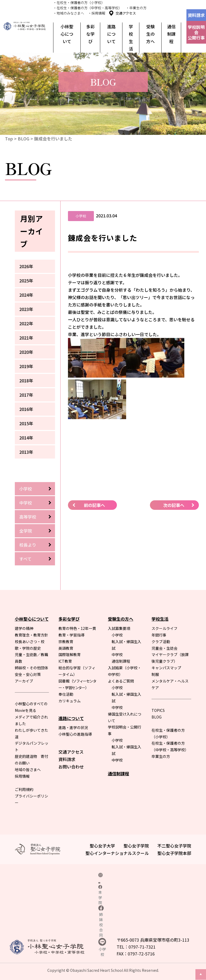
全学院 (26, 531)
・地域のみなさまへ (69, 13)
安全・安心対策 (28, 674)
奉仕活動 (66, 694)
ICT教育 (65, 661)
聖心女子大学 (102, 846)
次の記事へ (174, 505)
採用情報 (22, 776)
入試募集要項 (119, 628)
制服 (155, 674)
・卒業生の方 (136, 8)
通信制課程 (171, 34)
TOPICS (158, 710)
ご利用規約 (24, 789)
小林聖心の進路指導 (75, 734)
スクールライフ (164, 628)
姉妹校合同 (101, 922)
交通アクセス (126, 13)
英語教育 (66, 648)
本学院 (100, 895)
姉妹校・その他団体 (31, 668)
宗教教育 (66, 642)
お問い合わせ (71, 767)
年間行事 (159, 635)
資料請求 (196, 15)
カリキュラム (70, 701)
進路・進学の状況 (73, 727)
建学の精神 (24, 628)
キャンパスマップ (166, 668)
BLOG (24, 139)
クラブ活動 (161, 642)
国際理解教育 (70, 654)
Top (9, 139)
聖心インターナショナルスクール (117, 853)
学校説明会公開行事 (196, 32)
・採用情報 (97, 13)
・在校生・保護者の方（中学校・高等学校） (88, 8)
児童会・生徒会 (164, 648)
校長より (28, 545)
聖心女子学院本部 (174, 853)
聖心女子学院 (136, 846)
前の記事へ (94, 505)
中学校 (26, 503)
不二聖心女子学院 (174, 846)
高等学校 (28, 517)
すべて (25, 559)
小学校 (26, 489)
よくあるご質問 (121, 681)
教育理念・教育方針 (31, 635)
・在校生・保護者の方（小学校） (79, 3)
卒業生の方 (161, 756)
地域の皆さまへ (28, 770)
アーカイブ (24, 681)
